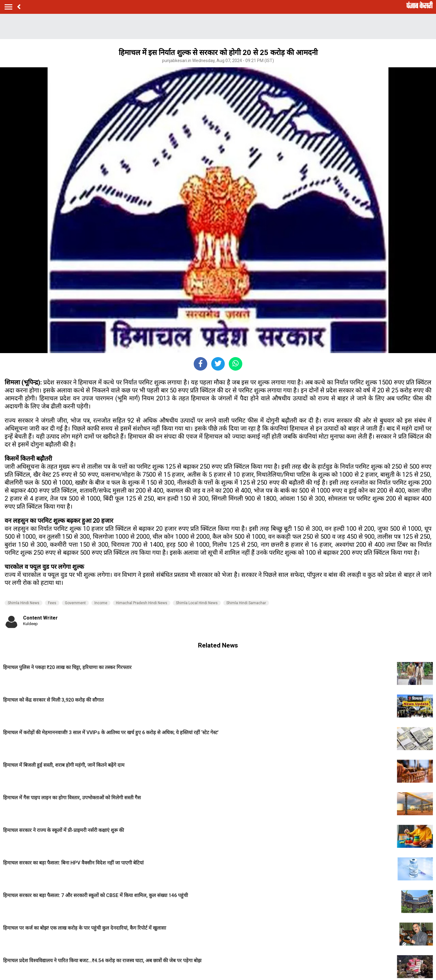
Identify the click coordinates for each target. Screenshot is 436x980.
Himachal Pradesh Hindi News (142, 603)
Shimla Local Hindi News (197, 603)
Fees (52, 603)
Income (101, 603)
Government (75, 603)
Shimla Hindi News (24, 603)
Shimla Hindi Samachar (246, 603)
